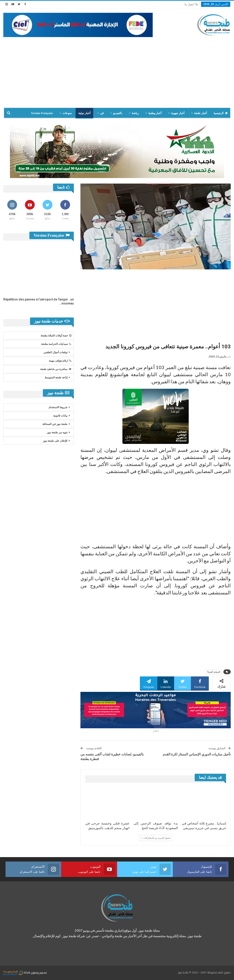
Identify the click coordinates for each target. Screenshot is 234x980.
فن (102, 113)
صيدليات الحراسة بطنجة (56, 344)
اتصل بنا (191, 4)
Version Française (42, 113)
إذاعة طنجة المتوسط (56, 377)
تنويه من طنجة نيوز (57, 432)
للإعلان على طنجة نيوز (55, 441)
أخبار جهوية (178, 113)
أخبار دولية (84, 113)
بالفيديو (118, 113)
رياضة (135, 113)
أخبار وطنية (155, 113)
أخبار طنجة (200, 113)
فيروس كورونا (214, 672)
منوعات (67, 113)
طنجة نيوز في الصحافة (55, 424)
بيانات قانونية (60, 416)
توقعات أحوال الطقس (55, 352)
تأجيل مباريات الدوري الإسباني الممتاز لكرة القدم (197, 754)
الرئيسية (221, 113)
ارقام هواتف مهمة (60, 361)
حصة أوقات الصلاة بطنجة (56, 336)
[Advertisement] (117, 70)
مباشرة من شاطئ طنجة (56, 369)
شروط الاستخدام (58, 407)
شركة (17, 972)
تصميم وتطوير (39, 972)
